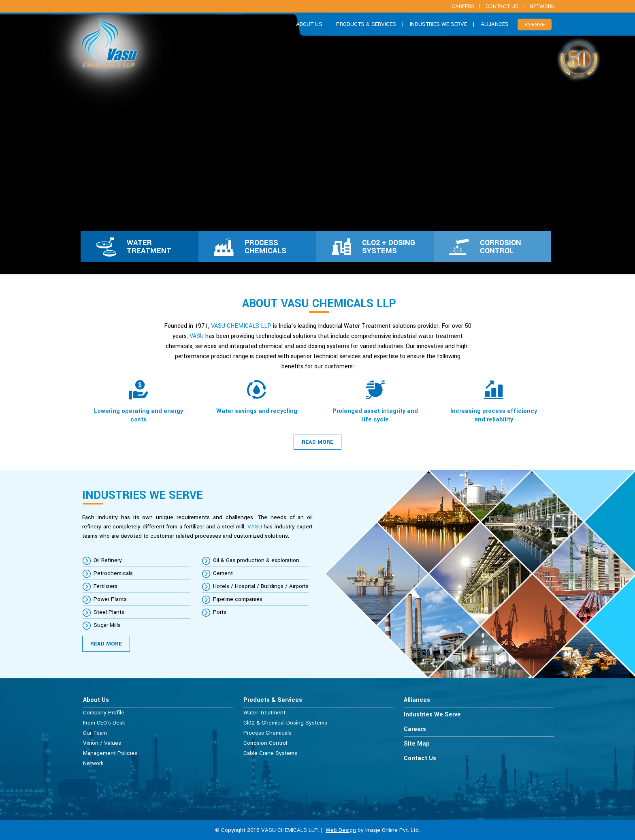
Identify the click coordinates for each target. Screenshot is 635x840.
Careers (415, 729)
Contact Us (502, 6)
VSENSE (535, 25)
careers (463, 6)
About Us (96, 700)
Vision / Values (102, 743)
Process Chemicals (267, 733)
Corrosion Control (265, 743)
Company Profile (104, 713)
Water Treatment (264, 713)
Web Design (341, 830)
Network (542, 6)
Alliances (495, 24)
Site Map (417, 744)
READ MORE (317, 442)
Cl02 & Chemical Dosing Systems (285, 723)
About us (309, 24)
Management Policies (110, 753)
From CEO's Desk (104, 723)
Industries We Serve (438, 24)
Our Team (95, 733)
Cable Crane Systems (270, 753)
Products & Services (366, 24)
